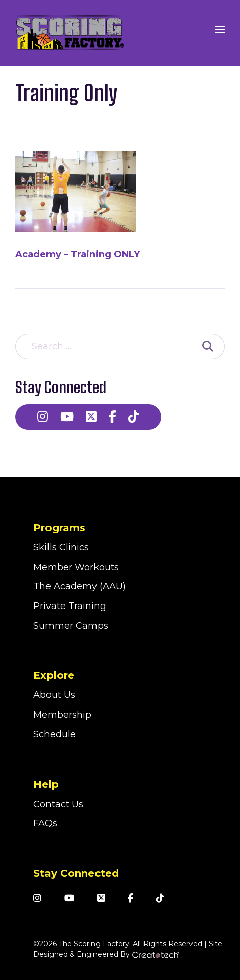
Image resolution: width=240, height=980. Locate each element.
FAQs (45, 823)
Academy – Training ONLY (78, 254)
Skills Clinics (61, 547)
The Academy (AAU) (80, 586)
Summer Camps (71, 626)
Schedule (55, 734)
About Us (54, 695)
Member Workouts (76, 567)
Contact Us (58, 804)
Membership (62, 715)
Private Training (70, 606)
